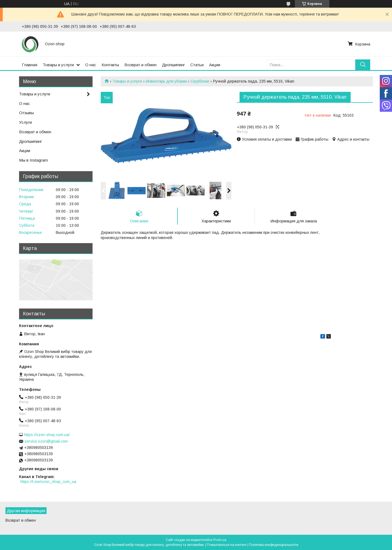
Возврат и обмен (140, 65)
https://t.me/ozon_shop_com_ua (48, 482)
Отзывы (26, 113)
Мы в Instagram (33, 160)
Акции (215, 65)
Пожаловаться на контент (227, 545)
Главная (30, 65)
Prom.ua (220, 540)
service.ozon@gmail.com (46, 441)
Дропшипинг (173, 65)
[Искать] (363, 65)
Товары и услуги (58, 65)
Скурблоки (200, 81)
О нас (91, 65)
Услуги (25, 122)
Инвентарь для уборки (166, 81)
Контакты (110, 65)
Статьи (197, 65)
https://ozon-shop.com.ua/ (47, 435)
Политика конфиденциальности (274, 545)
